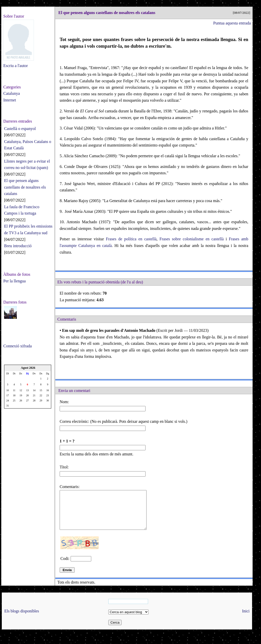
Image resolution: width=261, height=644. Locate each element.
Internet (10, 100)
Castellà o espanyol (20, 129)
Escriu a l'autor (16, 66)
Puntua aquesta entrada (232, 23)
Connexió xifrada (18, 346)
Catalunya (12, 93)
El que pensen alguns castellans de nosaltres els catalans (25, 187)
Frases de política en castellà (131, 239)
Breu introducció (18, 246)
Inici (246, 619)
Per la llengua (15, 281)
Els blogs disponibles (22, 619)
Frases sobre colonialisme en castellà (192, 239)
